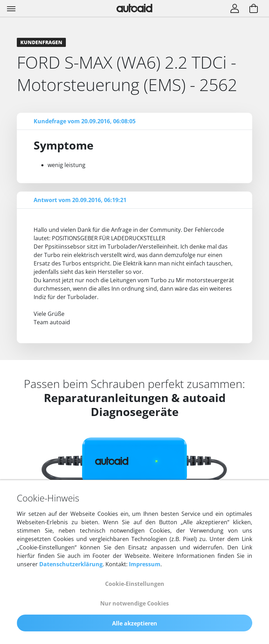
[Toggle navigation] (12, 8)
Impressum (145, 564)
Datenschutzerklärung (71, 564)
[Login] (235, 9)
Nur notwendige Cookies (134, 603)
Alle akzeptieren (135, 623)
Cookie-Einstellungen (135, 584)
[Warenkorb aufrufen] (254, 9)
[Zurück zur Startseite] (134, 8)
